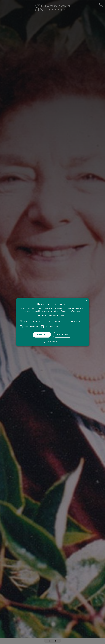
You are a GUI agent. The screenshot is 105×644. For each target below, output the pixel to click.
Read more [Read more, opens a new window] (77, 311)
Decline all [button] (63, 335)
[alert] (52, 322)
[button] (53, 316)
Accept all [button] (42, 335)
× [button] (86, 301)
